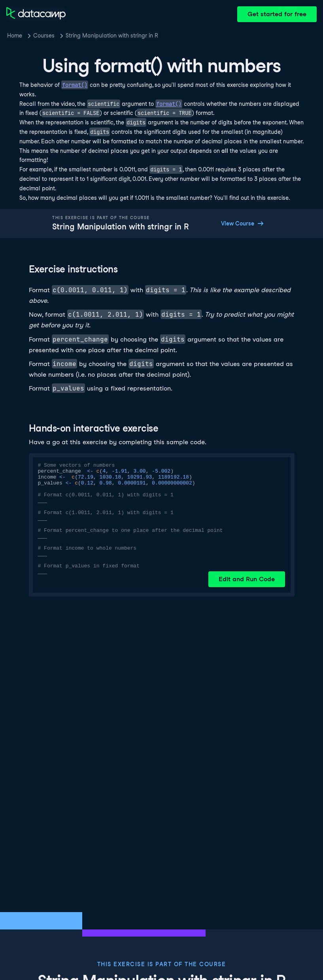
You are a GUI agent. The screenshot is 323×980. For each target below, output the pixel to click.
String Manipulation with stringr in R (112, 36)
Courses (44, 36)
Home (15, 36)
